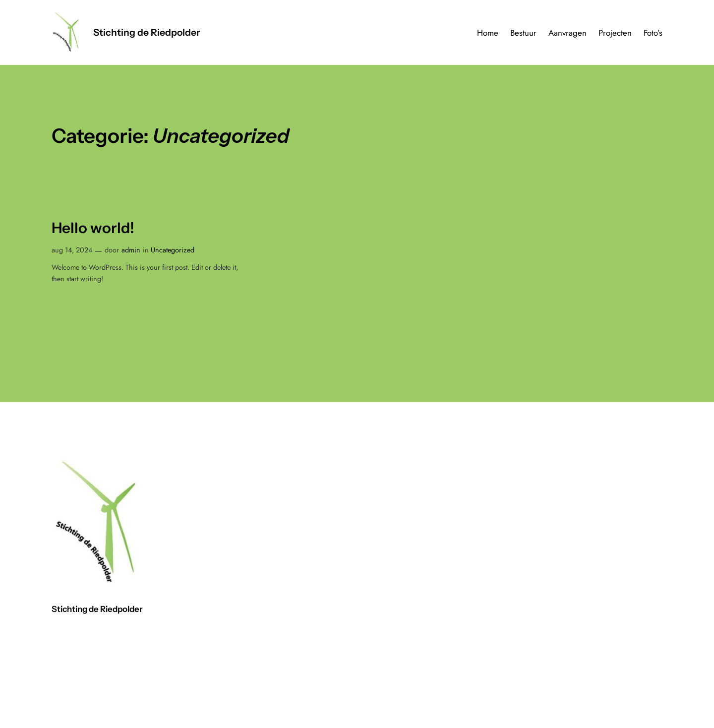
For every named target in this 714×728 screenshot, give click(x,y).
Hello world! (93, 228)
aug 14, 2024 (72, 250)
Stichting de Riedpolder (147, 32)
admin (131, 250)
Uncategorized (173, 250)
